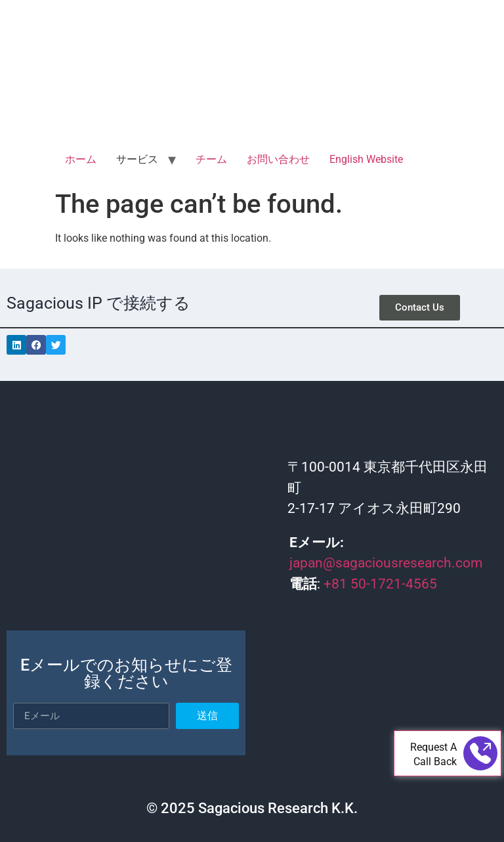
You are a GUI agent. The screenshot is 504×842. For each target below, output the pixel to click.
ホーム (81, 159)
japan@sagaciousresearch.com (386, 563)
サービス (137, 159)
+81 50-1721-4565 (380, 584)
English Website (366, 159)
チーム (211, 159)
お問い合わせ (278, 159)
